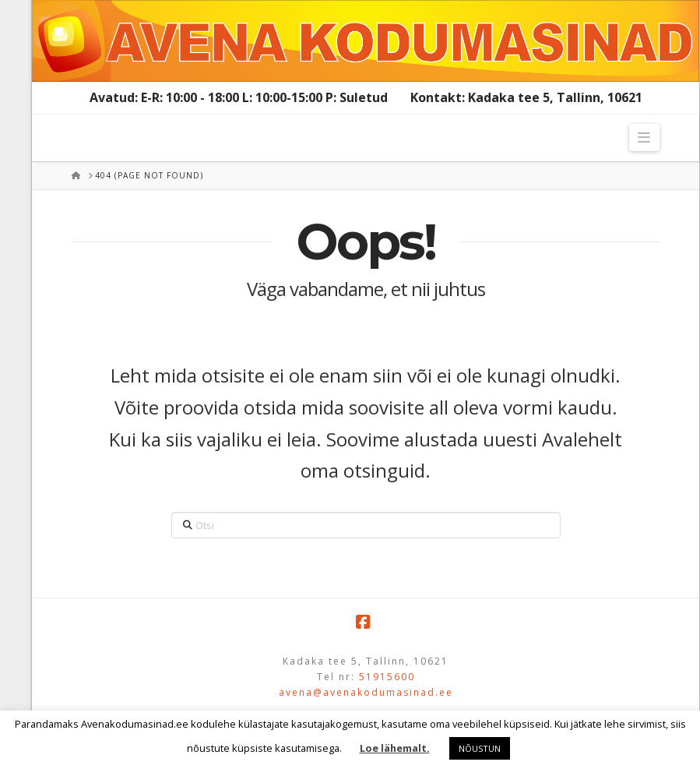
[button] (644, 138)
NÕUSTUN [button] (480, 748)
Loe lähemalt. (395, 748)
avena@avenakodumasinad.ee (366, 692)
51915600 (387, 677)
